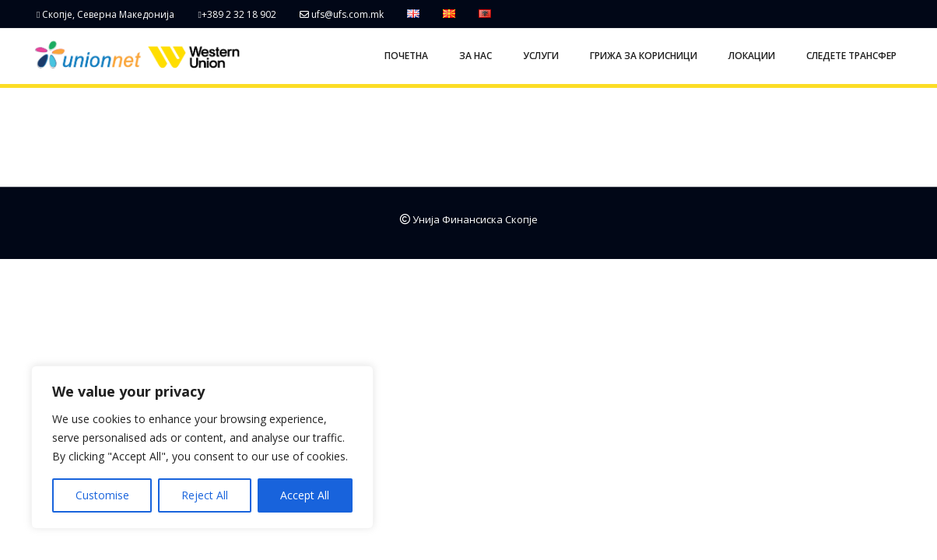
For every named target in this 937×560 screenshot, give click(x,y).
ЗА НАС (476, 56)
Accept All (305, 495)
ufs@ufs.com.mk (342, 14)
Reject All (205, 495)
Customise (102, 495)
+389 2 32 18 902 (237, 14)
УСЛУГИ (541, 56)
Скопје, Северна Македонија (105, 14)
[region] (202, 447)
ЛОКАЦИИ (752, 56)
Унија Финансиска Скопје (469, 219)
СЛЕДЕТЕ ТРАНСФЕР (851, 56)
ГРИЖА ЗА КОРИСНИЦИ (644, 56)
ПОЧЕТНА (406, 56)
